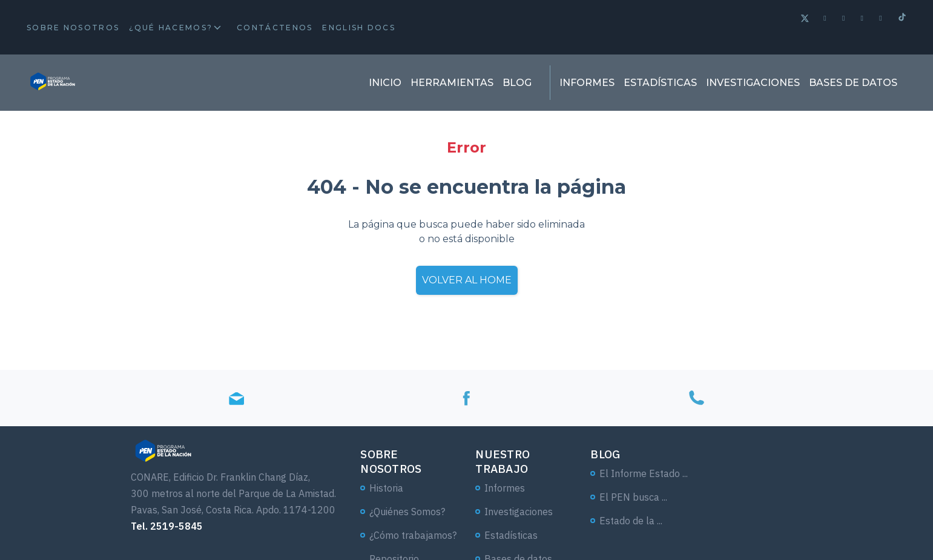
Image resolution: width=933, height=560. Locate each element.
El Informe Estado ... (644, 473)
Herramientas (452, 83)
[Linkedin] (863, 18)
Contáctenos (275, 28)
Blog (517, 83)
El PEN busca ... (633, 497)
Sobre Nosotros (73, 28)
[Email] (237, 398)
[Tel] (697, 398)
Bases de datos (853, 83)
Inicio (385, 83)
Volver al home (467, 280)
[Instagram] (881, 18)
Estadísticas (660, 83)
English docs (359, 28)
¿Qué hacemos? (171, 28)
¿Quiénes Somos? (407, 512)
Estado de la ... (631, 521)
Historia (386, 488)
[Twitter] (805, 20)
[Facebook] (826, 18)
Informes (587, 83)
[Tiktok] (902, 18)
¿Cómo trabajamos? (413, 535)
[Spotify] (844, 18)
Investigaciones (753, 83)
